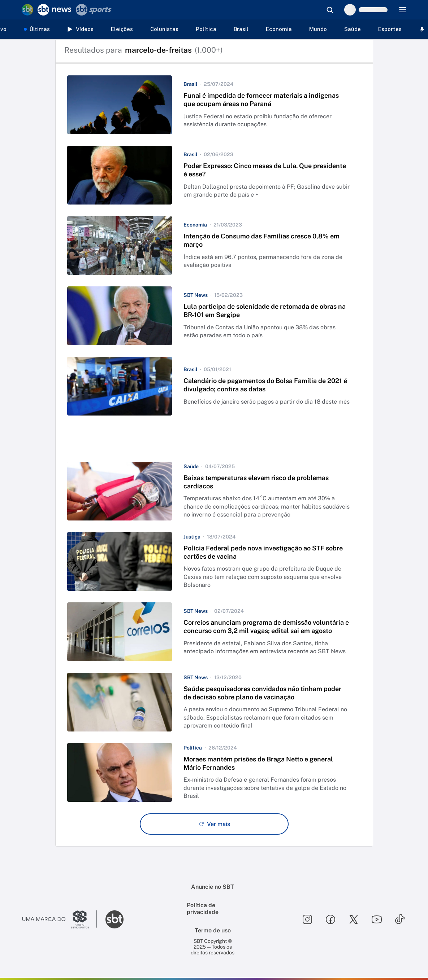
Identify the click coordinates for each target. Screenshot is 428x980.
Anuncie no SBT (213, 887)
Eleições (122, 29)
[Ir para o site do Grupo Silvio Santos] (60, 919)
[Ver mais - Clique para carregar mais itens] (214, 824)
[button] (214, 105)
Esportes (390, 29)
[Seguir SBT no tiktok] (400, 919)
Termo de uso (213, 930)
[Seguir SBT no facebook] (330, 919)
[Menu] (403, 10)
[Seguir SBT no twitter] (354, 919)
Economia (279, 29)
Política (206, 29)
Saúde (353, 29)
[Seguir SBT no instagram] (307, 919)
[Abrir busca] (330, 10)
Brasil (241, 29)
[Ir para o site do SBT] (114, 919)
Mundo (318, 29)
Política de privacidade (203, 909)
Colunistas (164, 29)
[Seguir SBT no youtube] (377, 919)
